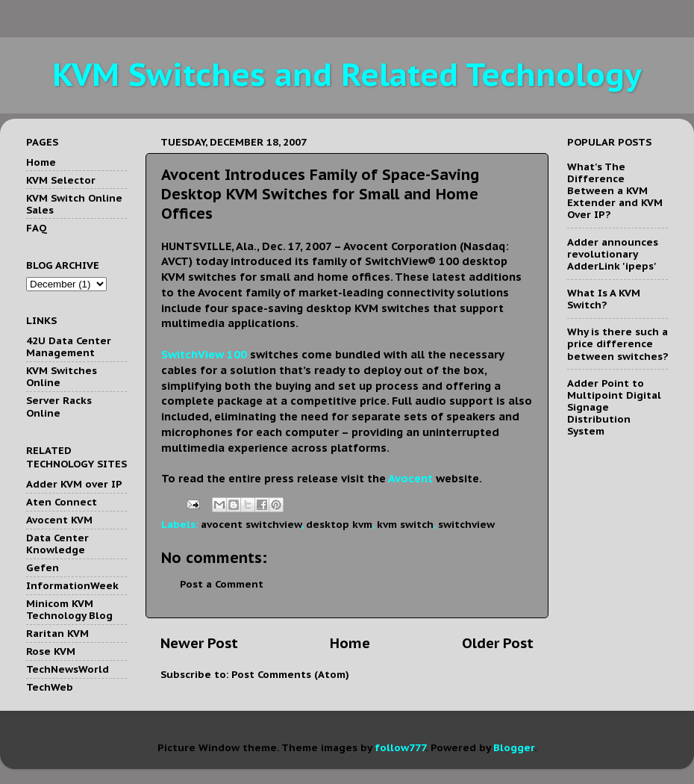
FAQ (37, 228)
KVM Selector (61, 180)
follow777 (400, 747)
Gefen (43, 567)
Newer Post (199, 643)
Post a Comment (222, 584)
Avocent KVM (59, 520)
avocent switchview (251, 524)
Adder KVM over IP (74, 484)
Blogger (514, 747)
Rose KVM (51, 651)
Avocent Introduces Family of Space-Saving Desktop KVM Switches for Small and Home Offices (320, 194)
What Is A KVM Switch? (604, 299)
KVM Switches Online (62, 376)
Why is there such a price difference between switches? (618, 343)
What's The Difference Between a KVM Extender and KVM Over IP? (615, 191)
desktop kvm (339, 524)
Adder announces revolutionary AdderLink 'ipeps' (613, 254)
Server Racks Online (59, 406)
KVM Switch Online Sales (74, 204)
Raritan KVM (57, 633)
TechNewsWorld (68, 669)
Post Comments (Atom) (290, 674)
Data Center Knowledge (57, 544)
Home (350, 643)
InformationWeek (72, 585)
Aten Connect (62, 502)
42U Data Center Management (69, 346)
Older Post (498, 643)
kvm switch (405, 524)
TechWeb (50, 687)
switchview (466, 524)
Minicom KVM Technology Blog (69, 609)
